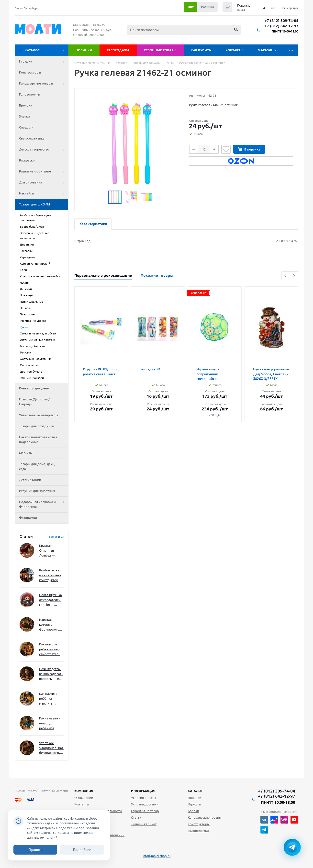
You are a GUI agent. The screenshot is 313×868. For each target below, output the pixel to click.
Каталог (32, 50)
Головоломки (30, 94)
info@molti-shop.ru (156, 856)
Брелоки (26, 105)
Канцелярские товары (44, 84)
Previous (286, 276)
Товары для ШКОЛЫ (44, 204)
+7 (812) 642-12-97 (281, 26)
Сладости (26, 127)
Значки (24, 116)
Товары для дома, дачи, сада (37, 466)
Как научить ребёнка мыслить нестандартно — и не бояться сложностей (51, 699)
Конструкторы (30, 72)
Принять (35, 850)
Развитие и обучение (44, 171)
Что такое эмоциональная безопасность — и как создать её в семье (51, 748)
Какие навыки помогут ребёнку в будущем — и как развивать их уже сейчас (50, 723)
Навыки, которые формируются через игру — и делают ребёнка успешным (50, 625)
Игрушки (44, 62)
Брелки (193, 811)
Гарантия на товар (145, 811)
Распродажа (118, 50)
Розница (207, 7)
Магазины (267, 50)
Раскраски (27, 160)
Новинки (84, 50)
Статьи (136, 817)
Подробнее (82, 850)
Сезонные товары (160, 50)
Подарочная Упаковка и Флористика (44, 504)
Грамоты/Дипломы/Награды (34, 402)
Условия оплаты (144, 798)
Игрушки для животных (37, 491)
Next (294, 276)
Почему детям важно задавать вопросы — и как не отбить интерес (51, 674)
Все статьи (56, 537)
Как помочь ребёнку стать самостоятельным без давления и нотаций (51, 649)
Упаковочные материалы (44, 415)
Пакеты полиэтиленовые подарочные (38, 439)
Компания (84, 791)
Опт (191, 7)
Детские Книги (30, 480)
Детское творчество (44, 150)
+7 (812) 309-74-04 (281, 21)
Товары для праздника (44, 426)
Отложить (226, 149)
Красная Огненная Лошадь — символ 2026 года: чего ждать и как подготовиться (50, 551)
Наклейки (44, 193)
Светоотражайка (32, 138)
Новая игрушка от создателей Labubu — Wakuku (50, 600)
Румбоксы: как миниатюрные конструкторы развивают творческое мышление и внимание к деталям (50, 575)
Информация (143, 791)
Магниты (26, 453)
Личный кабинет (144, 824)
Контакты (234, 50)
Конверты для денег (34, 388)
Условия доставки (145, 804)
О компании (84, 798)
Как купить (201, 50)
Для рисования (44, 182)
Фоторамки (28, 518)
